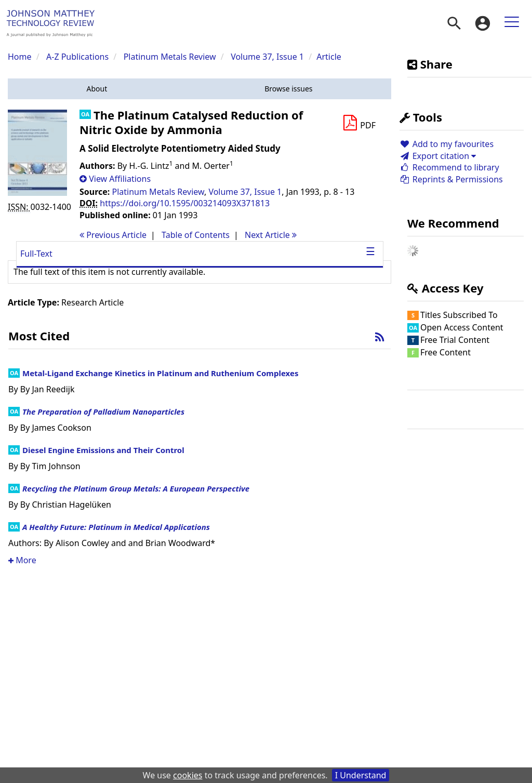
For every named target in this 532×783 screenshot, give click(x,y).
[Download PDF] (359, 123)
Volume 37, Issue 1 (268, 57)
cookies (188, 775)
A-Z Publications (77, 57)
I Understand (361, 775)
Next (271, 235)
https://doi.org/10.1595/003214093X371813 (185, 203)
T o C (196, 235)
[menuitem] (454, 23)
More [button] (22, 560)
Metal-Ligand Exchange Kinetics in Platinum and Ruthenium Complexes (160, 373)
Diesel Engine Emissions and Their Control (103, 450)
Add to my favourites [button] (447, 144)
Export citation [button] (438, 156)
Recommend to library (449, 167)
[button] (97, 89)
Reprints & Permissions (451, 179)
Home (20, 57)
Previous (113, 235)
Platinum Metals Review (170, 57)
